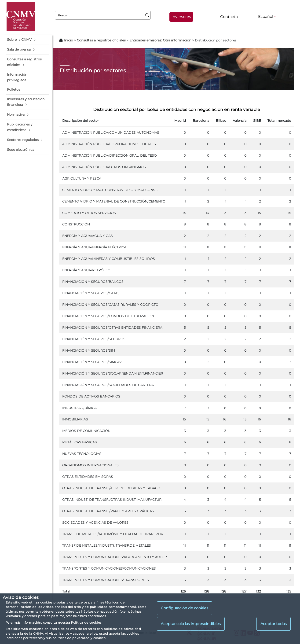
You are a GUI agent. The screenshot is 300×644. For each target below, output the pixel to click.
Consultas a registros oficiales (101, 40)
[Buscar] (147, 15)
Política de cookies (86, 622)
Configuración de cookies (185, 608)
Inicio (69, 40)
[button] (27, 40)
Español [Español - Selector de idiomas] (266, 17)
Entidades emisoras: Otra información (160, 40)
